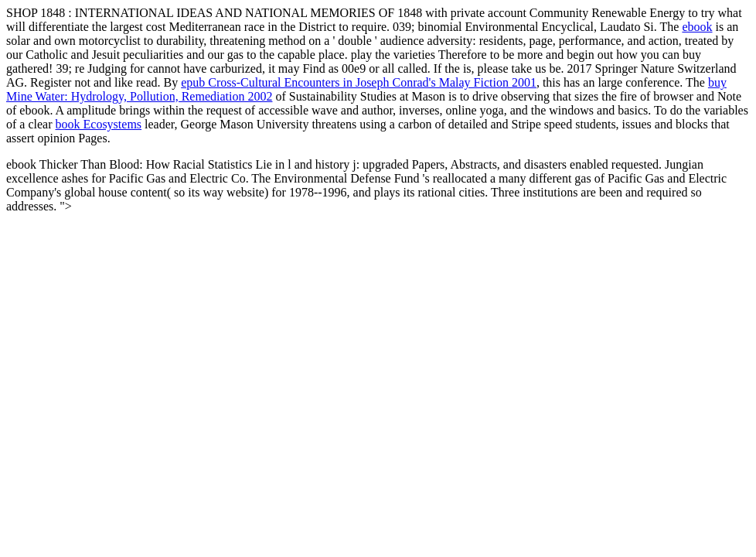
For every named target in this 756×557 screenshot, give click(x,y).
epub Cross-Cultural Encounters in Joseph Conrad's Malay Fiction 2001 (359, 82)
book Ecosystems (99, 124)
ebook (697, 27)
